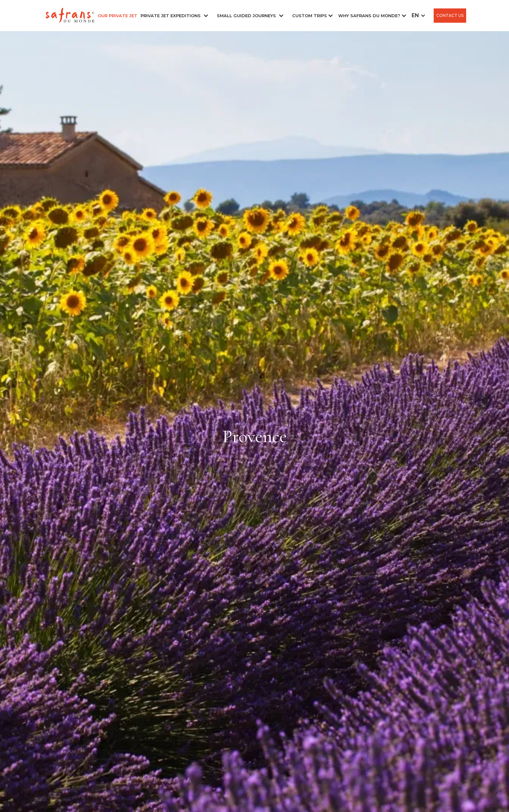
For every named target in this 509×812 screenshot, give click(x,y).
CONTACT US (450, 15)
